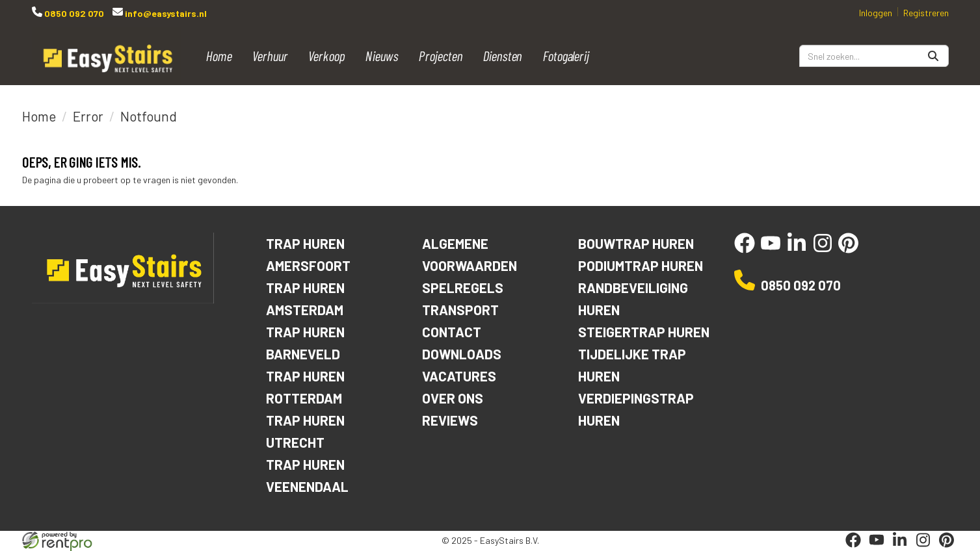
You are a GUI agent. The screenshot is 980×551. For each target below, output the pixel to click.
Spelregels (463, 288)
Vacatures (459, 376)
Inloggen (876, 13)
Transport (460, 310)
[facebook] (745, 250)
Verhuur (270, 56)
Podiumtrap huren (641, 265)
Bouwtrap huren (636, 243)
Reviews (450, 420)
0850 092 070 (73, 13)
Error (88, 116)
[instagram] (823, 250)
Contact (452, 332)
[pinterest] (849, 250)
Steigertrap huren (644, 332)
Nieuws (382, 56)
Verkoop (327, 56)
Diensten (503, 56)
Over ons (453, 398)
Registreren (926, 13)
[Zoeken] (933, 56)
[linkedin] (797, 250)
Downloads (462, 354)
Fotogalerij (566, 56)
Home (219, 56)
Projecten (441, 56)
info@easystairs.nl (165, 13)
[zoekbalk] (874, 56)
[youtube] (771, 250)
